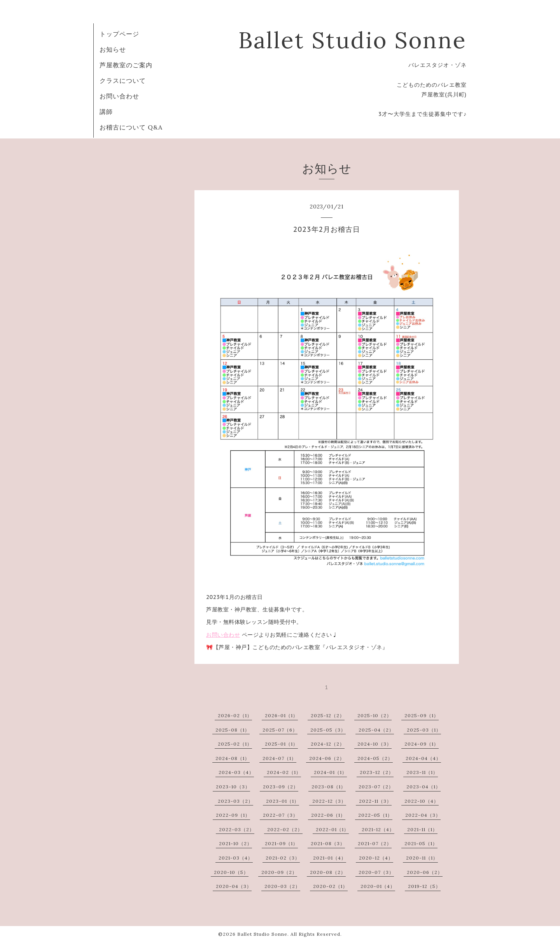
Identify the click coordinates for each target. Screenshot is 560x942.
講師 (106, 112)
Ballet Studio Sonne (353, 40)
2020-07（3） (376, 872)
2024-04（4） (423, 758)
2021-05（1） (421, 843)
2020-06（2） (425, 872)
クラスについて (123, 81)
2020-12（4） (376, 858)
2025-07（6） (280, 730)
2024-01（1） (330, 772)
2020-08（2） (328, 872)
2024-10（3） (374, 744)
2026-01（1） (281, 715)
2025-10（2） (374, 715)
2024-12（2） (328, 744)
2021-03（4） (236, 858)
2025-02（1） (235, 744)
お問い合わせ (119, 96)
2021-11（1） (422, 829)
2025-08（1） (233, 730)
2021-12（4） (378, 829)
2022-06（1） (328, 815)
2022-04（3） (423, 815)
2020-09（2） (279, 872)
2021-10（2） (235, 843)
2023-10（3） (233, 787)
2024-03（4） (236, 772)
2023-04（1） (423, 787)
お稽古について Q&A (131, 127)
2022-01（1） (332, 829)
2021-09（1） (281, 843)
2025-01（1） (281, 744)
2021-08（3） (328, 843)
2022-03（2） (237, 829)
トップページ (119, 34)
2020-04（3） (234, 886)
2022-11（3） (375, 801)
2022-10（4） (422, 801)
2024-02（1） (284, 772)
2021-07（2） (375, 843)
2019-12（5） (424, 886)
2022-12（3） (329, 801)
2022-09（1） (233, 815)
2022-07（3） (280, 815)
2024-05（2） (375, 758)
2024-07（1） (279, 758)
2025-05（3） (328, 730)
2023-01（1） (283, 801)
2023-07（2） (376, 787)
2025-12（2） (328, 715)
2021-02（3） (283, 858)
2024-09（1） (422, 744)
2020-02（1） (330, 886)
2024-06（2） (327, 758)
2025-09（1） (422, 715)
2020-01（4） (378, 886)
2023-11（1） (422, 772)
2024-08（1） (233, 758)
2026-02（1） (235, 715)
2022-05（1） (375, 815)
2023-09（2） (281, 787)
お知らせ (113, 49)
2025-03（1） (424, 730)
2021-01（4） (330, 858)
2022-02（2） (285, 829)
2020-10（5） (231, 872)
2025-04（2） (376, 730)
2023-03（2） (235, 801)
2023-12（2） (377, 772)
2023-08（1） (329, 787)
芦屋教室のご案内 (126, 65)
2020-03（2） (282, 886)
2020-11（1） (422, 858)
